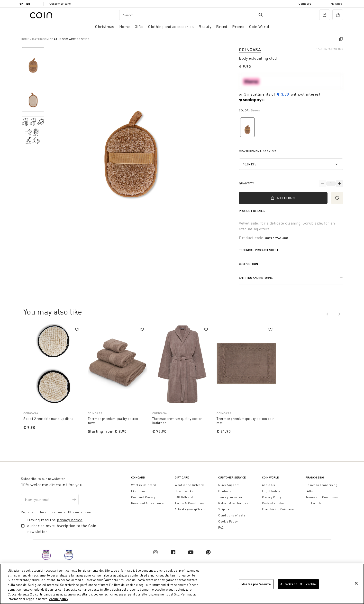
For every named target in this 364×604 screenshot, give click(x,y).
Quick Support (229, 485)
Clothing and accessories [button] (171, 27)
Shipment (225, 509)
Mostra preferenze (256, 585)
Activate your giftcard (190, 509)
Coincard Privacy (143, 497)
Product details (252, 211)
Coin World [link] (259, 27)
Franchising (315, 477)
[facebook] (173, 552)
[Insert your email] (50, 500)
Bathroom (41, 39)
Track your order (230, 497)
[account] (325, 15)
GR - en (25, 4)
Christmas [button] (105, 27)
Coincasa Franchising (322, 485)
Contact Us (314, 503)
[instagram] (155, 552)
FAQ (221, 527)
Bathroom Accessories (71, 39)
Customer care (60, 4)
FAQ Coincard (141, 491)
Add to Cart (283, 198)
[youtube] (191, 552)
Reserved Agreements (148, 503)
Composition (248, 264)
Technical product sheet (259, 250)
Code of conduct (274, 503)
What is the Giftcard (189, 485)
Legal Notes (271, 491)
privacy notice (70, 520)
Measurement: (257, 151)
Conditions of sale (232, 515)
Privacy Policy (272, 497)
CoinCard (138, 477)
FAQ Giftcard (184, 497)
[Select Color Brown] (247, 127)
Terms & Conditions (189, 503)
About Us (269, 485)
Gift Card (182, 477)
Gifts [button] (139, 27)
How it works (184, 491)
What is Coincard (144, 485)
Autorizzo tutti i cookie (298, 585)
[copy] (341, 39)
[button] (331, 315)
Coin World (271, 477)
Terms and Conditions (322, 497)
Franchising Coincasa (278, 509)
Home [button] (125, 27)
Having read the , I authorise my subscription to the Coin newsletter (62, 526)
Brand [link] (222, 27)
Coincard (305, 4)
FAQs (309, 491)
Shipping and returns (256, 278)
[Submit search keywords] (261, 15)
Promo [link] (238, 27)
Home (26, 39)
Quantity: (247, 183)
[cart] (338, 15)
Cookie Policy (228, 521)
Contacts (225, 491)
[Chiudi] (356, 584)
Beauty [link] (205, 27)
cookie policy (59, 600)
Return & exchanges (233, 503)
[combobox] (192, 15)
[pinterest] (208, 552)
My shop (337, 4)
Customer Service (232, 477)
